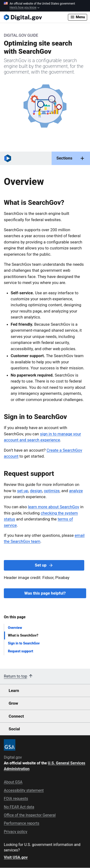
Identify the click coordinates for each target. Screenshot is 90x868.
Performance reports (22, 823)
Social (14, 729)
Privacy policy (16, 832)
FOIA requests (16, 799)
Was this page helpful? (45, 593)
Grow (13, 703)
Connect (16, 716)
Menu (78, 17)
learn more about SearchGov (54, 507)
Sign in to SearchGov (24, 643)
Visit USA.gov (16, 857)
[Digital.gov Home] (36, 17)
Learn (14, 691)
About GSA (13, 782)
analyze (76, 491)
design (36, 491)
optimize (52, 491)
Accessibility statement (24, 790)
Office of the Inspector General (30, 815)
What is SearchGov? (23, 635)
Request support (21, 651)
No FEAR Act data (19, 807)
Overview (15, 628)
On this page (15, 617)
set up (23, 491)
